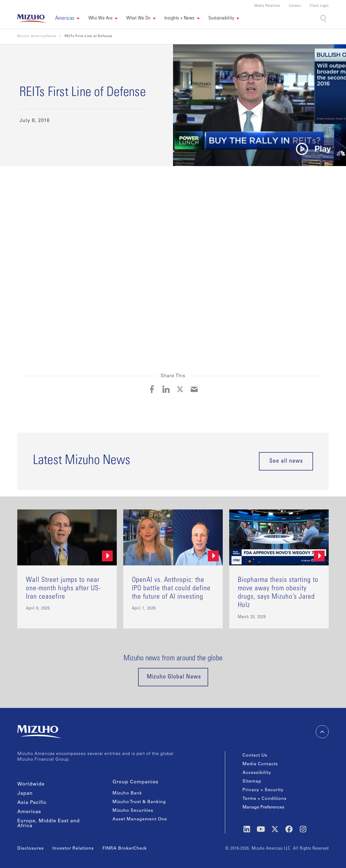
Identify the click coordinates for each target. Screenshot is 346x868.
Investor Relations (73, 849)
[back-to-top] (322, 732)
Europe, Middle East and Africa (49, 824)
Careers (295, 6)
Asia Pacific (32, 803)
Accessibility (257, 773)
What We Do (138, 18)
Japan (25, 794)
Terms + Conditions (265, 799)
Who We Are (101, 18)
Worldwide (31, 784)
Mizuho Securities (133, 811)
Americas (29, 812)
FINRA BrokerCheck (125, 849)
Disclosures (31, 849)
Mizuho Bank (127, 793)
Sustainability (221, 18)
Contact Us (255, 756)
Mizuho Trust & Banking (139, 802)
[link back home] (32, 19)
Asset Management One (140, 819)
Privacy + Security (263, 790)
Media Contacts (260, 764)
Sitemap (252, 781)
